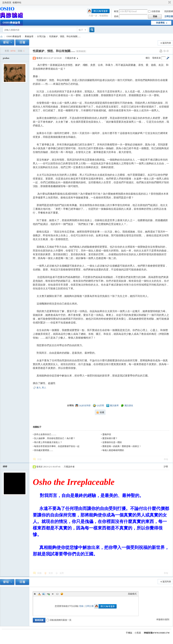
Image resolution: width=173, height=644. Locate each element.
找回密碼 (169, 11)
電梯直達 (156, 58)
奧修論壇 (29, 36)
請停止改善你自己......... (45, 434)
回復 (39, 459)
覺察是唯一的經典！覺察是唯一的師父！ (122, 446)
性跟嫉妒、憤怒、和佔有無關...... (65, 36)
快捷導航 (160, 23)
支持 (51, 573)
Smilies (62, 594)
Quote (53, 594)
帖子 (81, 30)
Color (39, 594)
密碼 (116, 16)
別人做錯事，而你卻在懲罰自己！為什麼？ (55, 438)
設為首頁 (7, 3)
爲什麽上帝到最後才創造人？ (48, 442)
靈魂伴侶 (107, 434)
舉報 (166, 459)
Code (57, 594)
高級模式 (132, 594)
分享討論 (41, 36)
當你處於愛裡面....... (44, 450)
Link (48, 594)
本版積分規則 (163, 619)
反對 (62, 573)
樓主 (148, 58)
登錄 (81, 606)
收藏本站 (17, 3)
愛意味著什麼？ (110, 438)
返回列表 (167, 43)
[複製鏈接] (81, 51)
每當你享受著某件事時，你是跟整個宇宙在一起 (57, 446)
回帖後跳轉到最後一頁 (59, 620)
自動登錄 (154, 11)
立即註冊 (169, 16)
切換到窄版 (169, 3)
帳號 (116, 11)
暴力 (39, 388)
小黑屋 (138, 633)
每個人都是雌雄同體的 (113, 450)
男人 (44, 388)
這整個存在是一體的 (112, 442)
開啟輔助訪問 (166, 3)
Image (44, 594)
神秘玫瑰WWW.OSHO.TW (157, 633)
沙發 (166, 466)
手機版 (129, 633)
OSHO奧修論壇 (11, 23)
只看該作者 (70, 58)
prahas (6, 58)
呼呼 (5, 467)
